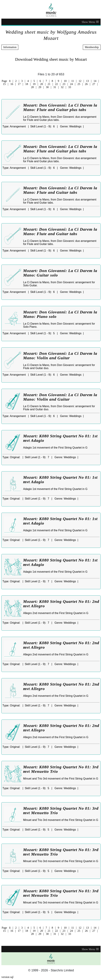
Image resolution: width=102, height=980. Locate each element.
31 (55, 87)
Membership (92, 47)
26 (86, 84)
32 (62, 87)
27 (94, 84)
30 (47, 87)
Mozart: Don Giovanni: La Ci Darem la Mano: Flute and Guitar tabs (60, 190)
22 (56, 84)
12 (80, 81)
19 (34, 84)
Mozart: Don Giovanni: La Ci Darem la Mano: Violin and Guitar (60, 356)
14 (95, 81)
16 (12, 84)
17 (19, 84)
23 (64, 84)
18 (27, 84)
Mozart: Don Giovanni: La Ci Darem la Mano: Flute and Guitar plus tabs (60, 107)
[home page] (51, 10)
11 (73, 81)
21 (49, 84)
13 (88, 81)
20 (42, 84)
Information (10, 47)
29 (40, 87)
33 (70, 87)
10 (65, 81)
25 (79, 84)
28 (32, 87)
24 (71, 84)
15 (4, 84)
